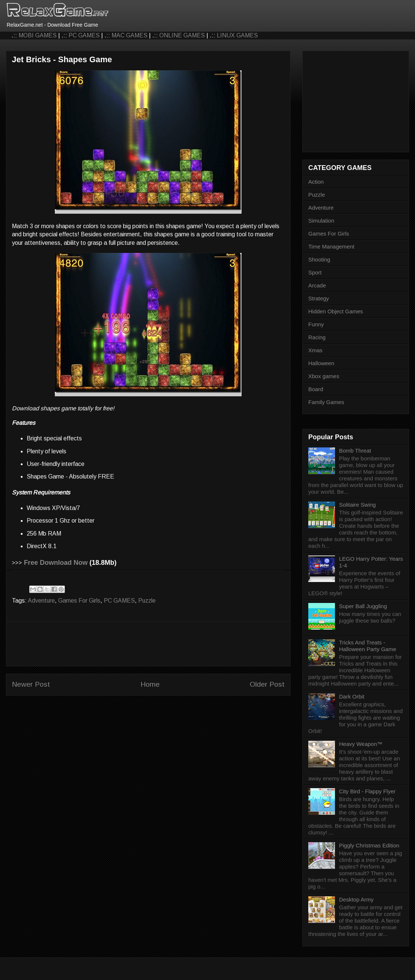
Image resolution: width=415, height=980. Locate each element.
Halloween (321, 363)
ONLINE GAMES (182, 35)
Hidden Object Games (336, 311)
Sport (315, 272)
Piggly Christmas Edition (369, 845)
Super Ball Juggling (363, 606)
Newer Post (31, 684)
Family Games (326, 402)
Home (150, 684)
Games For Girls (79, 601)
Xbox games (324, 376)
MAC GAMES (130, 35)
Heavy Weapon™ (361, 744)
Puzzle (147, 601)
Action (316, 182)
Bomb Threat (355, 451)
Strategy (319, 298)
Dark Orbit (352, 696)
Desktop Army (356, 899)
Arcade (317, 285)
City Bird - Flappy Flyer (367, 791)
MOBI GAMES (38, 35)
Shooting (319, 259)
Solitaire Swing (357, 505)
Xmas (315, 350)
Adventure (41, 601)
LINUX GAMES (237, 35)
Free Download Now (56, 563)
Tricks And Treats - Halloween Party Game (368, 646)
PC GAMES (84, 35)
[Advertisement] (148, 644)
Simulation (321, 221)
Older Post (267, 684)
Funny (316, 324)
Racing (317, 337)
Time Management (331, 246)
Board (316, 389)
